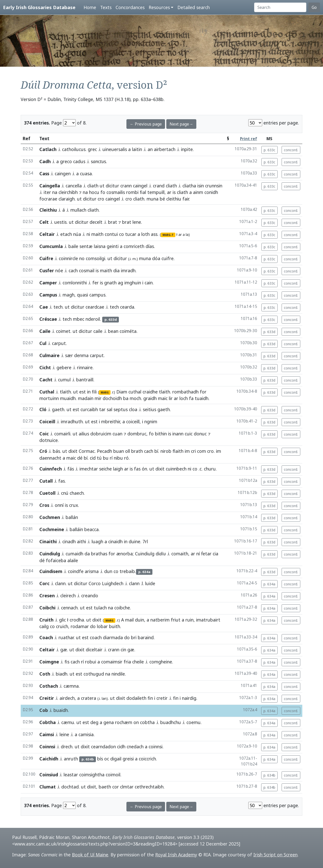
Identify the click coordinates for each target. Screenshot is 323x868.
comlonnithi (75, 283)
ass (154, 234)
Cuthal (47, 392)
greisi (128, 759)
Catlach (48, 149)
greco (66, 161)
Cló (43, 409)
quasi (83, 295)
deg (94, 722)
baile (73, 246)
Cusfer (47, 270)
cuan (117, 434)
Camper (48, 283)
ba (126, 398)
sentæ (86, 246)
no (82, 258)
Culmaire (49, 355)
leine (64, 734)
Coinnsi (47, 747)
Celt (44, 222)
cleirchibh (68, 192)
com (201, 451)
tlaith (65, 392)
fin (150, 698)
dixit (73, 451)
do (93, 626)
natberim (160, 620)
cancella (74, 186)
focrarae (48, 199)
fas (137, 469)
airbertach (165, 149)
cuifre (168, 258)
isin (201, 186)
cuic (189, 434)
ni (88, 234)
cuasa (86, 173)
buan (119, 451)
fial (143, 192)
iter (47, 192)
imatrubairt (208, 620)
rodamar (80, 626)
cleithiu (174, 199)
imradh (128, 270)
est (83, 392)
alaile (73, 560)
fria (127, 662)
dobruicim (101, 434)
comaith (180, 554)
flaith (178, 451)
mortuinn (49, 398)
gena (109, 722)
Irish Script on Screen (275, 855)
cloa (133, 409)
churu (210, 469)
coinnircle (68, 258)
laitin (137, 149)
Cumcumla (51, 246)
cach (73, 270)
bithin (161, 434)
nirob (166, 451)
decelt (96, 222)
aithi (82, 541)
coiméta (128, 331)
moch (135, 398)
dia (116, 270)
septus (121, 409)
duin (140, 620)
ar (169, 192)
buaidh (61, 710)
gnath (110, 283)
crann (126, 186)
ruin (190, 620)
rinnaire (85, 367)
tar (102, 409)
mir (98, 398)
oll (128, 451)
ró (126, 458)
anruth (71, 759)
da (87, 554)
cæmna (71, 686)
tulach (100, 608)
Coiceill (47, 421)
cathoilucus (74, 149)
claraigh (67, 199)
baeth (105, 787)
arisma (92, 571)
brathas (99, 554)
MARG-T (168, 235)
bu (106, 458)
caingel (140, 186)
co (122, 234)
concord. (291, 150)
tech (58, 307)
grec (92, 149)
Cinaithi (48, 541)
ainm (198, 192)
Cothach (49, 686)
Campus (48, 295)
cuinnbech (176, 469)
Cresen (47, 596)
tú (99, 458)
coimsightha (92, 775)
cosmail (87, 270)
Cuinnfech (51, 469)
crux (74, 505)
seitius (150, 409)
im (187, 451)
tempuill (156, 192)
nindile (118, 674)
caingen (63, 173)
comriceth (134, 246)
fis (67, 662)
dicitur (112, 186)
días (150, 246)
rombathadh (185, 392)
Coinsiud (49, 775)
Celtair (47, 234)
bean (113, 331)
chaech (77, 493)
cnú (65, 493)
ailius (84, 434)
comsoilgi (96, 258)
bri (134, 637)
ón (144, 469)
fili (94, 392)
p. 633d (269, 332)
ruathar (66, 637)
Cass (44, 173)
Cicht (45, 367)
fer (96, 283)
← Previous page (146, 124)
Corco (95, 583)
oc (107, 759)
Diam (122, 392)
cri (193, 451)
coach (96, 637)
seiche (105, 469)
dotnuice (49, 440)
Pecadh (104, 451)
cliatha (189, 186)
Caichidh (49, 759)
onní (59, 505)
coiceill (133, 421)
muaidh (68, 398)
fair (186, 199)
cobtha (147, 722)
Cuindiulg (50, 554)
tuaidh (202, 398)
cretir (162, 698)
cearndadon (103, 747)
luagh (97, 541)
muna (153, 199)
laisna (100, 246)
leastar (71, 775)
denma (81, 355)
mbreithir (111, 421)
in (89, 392)
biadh (62, 674)
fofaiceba (56, 560)
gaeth (58, 409)
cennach (69, 608)
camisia (86, 734)
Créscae (48, 319)
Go (314, 7)
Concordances (130, 7)
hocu (94, 192)
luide (150, 583)
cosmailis (116, 192)
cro (101, 199)
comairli (62, 434)
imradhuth (72, 421)
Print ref (249, 139)
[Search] (280, 7)
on (136, 722)
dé (80, 458)
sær (69, 355)
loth (145, 234)
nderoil (93, 319)
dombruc (137, 434)
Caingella (50, 186)
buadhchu (171, 722)
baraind (146, 637)
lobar (102, 626)
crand (159, 186)
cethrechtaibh (149, 787)
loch (184, 398)
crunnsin (214, 186)
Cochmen (50, 517)
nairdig (189, 698)
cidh (121, 747)
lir (171, 398)
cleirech (68, 596)
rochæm (124, 722)
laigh (118, 469)
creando (90, 596)
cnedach (135, 747)
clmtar (127, 787)
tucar (131, 234)
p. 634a (269, 584)
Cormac (87, 451)
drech (67, 747)
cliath (93, 186)
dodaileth (136, 698)
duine (134, 541)
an (150, 149)
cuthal (135, 392)
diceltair (94, 650)
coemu (194, 722)
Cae (44, 307)
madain (86, 398)
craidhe (150, 392)
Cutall (46, 481)
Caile (45, 331)
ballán (72, 517)
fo (103, 192)
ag (120, 283)
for (203, 392)
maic (163, 398)
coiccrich (147, 759)
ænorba (125, 554)
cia (216, 554)
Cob (44, 710)
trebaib (127, 571)
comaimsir (112, 662)
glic (62, 620)
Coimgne (49, 662)
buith (115, 626)
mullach (78, 210)
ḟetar (206, 554)
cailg (44, 626)
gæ (64, 650)
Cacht (46, 380)
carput (59, 343)
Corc (44, 583)
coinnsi (156, 747)
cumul (64, 380)
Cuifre (46, 258)
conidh (211, 192)
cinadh (69, 541)
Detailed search (194, 7)
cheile (138, 662)
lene (137, 222)
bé (162, 199)
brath (137, 451)
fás (71, 469)
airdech (67, 698)
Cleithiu (48, 210)
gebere (64, 367)
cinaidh (115, 541)
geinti (113, 246)
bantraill (85, 380)
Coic (44, 434)
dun (108, 571)
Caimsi (47, 734)
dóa (156, 258)
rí (111, 458)
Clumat (48, 787)
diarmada (113, 637)
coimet (63, 331)
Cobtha (48, 722)
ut (102, 186)
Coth (45, 674)
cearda (127, 307)
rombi (132, 192)
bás (56, 451)
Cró (43, 451)
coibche (122, 608)
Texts (106, 7)
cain (149, 283)
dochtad (70, 787)
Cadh (45, 161)
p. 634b (269, 775)
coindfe (76, 571)
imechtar (89, 469)
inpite (187, 149)
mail (129, 620)
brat (113, 222)
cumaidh (74, 554)
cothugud (94, 674)
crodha (77, 620)
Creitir (47, 698)
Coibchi (47, 608)
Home (90, 7)
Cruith (46, 620)
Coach (46, 637)
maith (97, 234)
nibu (118, 458)
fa (191, 398)
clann (60, 583)
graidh (150, 398)
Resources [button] (159, 7)
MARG (105, 392)
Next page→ (181, 124)
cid (93, 458)
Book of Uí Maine (90, 855)
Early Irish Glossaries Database (39, 7)
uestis (60, 222)
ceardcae (95, 307)
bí (156, 451)
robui (91, 662)
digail (116, 759)
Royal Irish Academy (176, 855)
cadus (79, 161)
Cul (43, 343)
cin (123, 650)
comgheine (161, 662)
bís (100, 759)
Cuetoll (47, 493)
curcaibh (89, 409)
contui (111, 234)
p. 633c (270, 150)
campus (97, 295)
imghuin (133, 283)
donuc (200, 434)
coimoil (113, 775)
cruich (62, 626)
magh (69, 295)
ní (198, 554)
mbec (79, 319)
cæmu (68, 722)
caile (98, 331)
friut (176, 620)
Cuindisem (51, 571)
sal (110, 409)
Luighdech (113, 583)
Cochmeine (52, 529)
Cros (44, 505)
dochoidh (112, 398)
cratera (89, 698)
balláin (76, 529)
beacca (91, 529)
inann (178, 434)
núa (77, 234)
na (55, 192)
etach (66, 234)
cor (116, 787)
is (174, 192)
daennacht (50, 458)
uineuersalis (115, 149)
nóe (59, 270)
